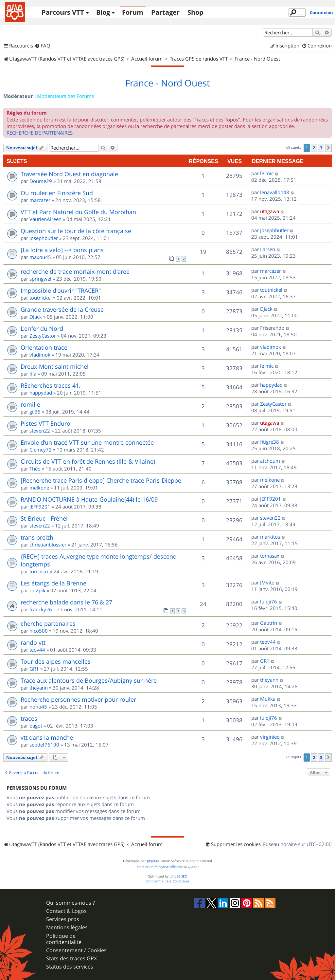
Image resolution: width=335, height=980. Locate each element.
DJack (36, 317)
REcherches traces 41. (51, 385)
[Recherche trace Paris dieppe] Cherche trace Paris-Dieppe (101, 480)
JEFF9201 (40, 507)
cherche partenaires (48, 623)
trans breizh (37, 537)
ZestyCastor (43, 336)
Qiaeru (193, 867)
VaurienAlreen (45, 219)
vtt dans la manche (47, 737)
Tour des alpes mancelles (56, 661)
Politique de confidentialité (64, 939)
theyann (39, 688)
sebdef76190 (44, 745)
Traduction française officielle (160, 867)
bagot (36, 726)
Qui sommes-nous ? (71, 903)
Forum (133, 12)
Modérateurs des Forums (65, 96)
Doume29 (41, 181)
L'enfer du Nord (42, 328)
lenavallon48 (275, 192)
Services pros (63, 919)
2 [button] (314, 148)
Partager (165, 12)
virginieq (270, 737)
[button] (328, 148)
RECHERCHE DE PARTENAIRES (40, 133)
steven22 (40, 431)
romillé (30, 404)
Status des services (70, 967)
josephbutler (44, 238)
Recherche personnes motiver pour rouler (78, 699)
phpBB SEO (179, 876)
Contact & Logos (66, 911)
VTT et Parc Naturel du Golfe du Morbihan (78, 212)
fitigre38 (270, 442)
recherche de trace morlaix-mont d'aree (75, 271)
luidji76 (269, 601)
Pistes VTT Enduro (45, 423)
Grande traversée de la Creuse (62, 309)
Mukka (268, 699)
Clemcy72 (41, 450)
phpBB (152, 861)
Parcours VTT (63, 12)
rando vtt (33, 642)
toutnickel (41, 298)
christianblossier (48, 545)
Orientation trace (44, 347)
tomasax (39, 571)
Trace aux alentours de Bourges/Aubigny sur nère (89, 680)
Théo (35, 469)
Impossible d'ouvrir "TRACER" (61, 290)
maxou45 (40, 257)
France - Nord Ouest (168, 83)
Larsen (268, 249)
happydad (41, 393)
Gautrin (269, 623)
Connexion (321, 12)
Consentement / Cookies (76, 950)
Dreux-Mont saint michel (55, 366)
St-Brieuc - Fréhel (44, 518)
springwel (40, 279)
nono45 (38, 707)
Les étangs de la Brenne (53, 583)
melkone (39, 488)
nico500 (39, 631)
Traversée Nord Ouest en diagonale (69, 174)
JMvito (267, 582)
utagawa (270, 211)
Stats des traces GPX (71, 959)
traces (29, 718)
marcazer (40, 200)
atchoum (270, 461)
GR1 (34, 669)
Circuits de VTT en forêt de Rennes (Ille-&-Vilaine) (88, 461)
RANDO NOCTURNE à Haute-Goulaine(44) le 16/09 (89, 499)
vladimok (40, 355)
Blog (103, 12)
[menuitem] (43, 46)
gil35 (35, 412)
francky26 (41, 609)
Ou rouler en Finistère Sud (57, 193)
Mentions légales (67, 927)
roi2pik (37, 590)
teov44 (37, 650)
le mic (267, 173)
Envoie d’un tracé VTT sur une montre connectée (87, 442)
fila (33, 374)
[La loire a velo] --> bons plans (62, 250)
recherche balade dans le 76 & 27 (66, 602)
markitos (270, 537)
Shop (195, 12)
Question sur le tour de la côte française (76, 231)
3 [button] (321, 148)
